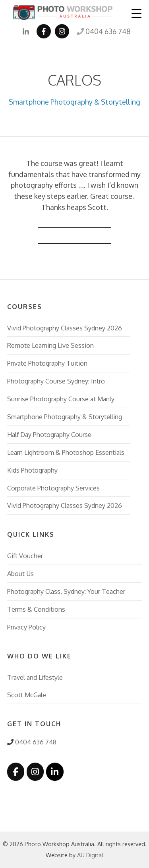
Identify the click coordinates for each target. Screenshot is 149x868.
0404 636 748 (104, 31)
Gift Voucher (25, 556)
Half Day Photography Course (49, 434)
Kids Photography (32, 470)
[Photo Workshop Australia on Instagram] (35, 772)
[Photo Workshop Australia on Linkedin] (55, 772)
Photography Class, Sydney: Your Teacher (66, 591)
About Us (20, 573)
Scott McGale (27, 695)
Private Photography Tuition (47, 363)
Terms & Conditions (36, 609)
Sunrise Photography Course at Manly (61, 399)
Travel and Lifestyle (35, 677)
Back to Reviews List (75, 235)
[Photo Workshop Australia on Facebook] (16, 772)
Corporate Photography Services (53, 488)
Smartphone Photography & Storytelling (74, 102)
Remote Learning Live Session (50, 345)
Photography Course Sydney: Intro (56, 381)
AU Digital (90, 855)
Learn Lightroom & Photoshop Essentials (66, 452)
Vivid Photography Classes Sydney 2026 (65, 328)
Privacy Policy (26, 627)
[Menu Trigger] (137, 13)
